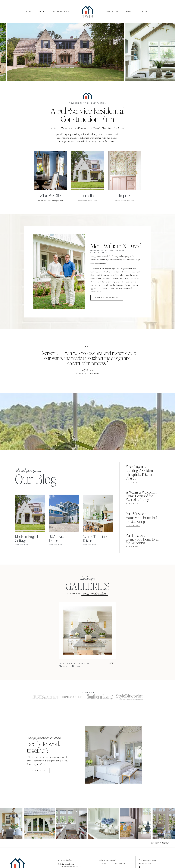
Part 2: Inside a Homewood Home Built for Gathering (142, 517)
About (43, 12)
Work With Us (61, 12)
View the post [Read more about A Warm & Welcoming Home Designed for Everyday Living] (133, 504)
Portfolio (112, 12)
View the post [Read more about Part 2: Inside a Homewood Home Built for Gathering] (133, 525)
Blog (129, 12)
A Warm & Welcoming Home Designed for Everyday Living (142, 496)
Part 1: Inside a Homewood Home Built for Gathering (142, 539)
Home (29, 12)
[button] (3, 52)
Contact (144, 12)
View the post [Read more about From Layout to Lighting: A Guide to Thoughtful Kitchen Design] (133, 482)
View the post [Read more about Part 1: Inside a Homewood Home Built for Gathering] (133, 547)
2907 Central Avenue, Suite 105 (70, 867)
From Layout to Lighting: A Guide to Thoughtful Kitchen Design (140, 472)
